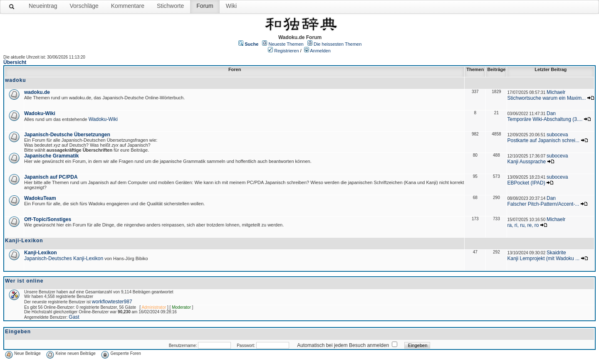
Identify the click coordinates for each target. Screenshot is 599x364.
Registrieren (286, 51)
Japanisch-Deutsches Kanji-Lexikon (64, 258)
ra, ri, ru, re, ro (523, 225)
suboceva (557, 135)
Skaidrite (556, 253)
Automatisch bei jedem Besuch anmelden (343, 345)
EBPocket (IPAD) (526, 183)
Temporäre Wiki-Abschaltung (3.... (545, 119)
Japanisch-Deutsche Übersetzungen (67, 135)
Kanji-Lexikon (41, 253)
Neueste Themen (286, 44)
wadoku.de (37, 92)
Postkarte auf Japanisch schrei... (543, 140)
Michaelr (556, 92)
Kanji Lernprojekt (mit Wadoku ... (543, 258)
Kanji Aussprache (526, 162)
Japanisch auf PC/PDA (51, 177)
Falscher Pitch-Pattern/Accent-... (543, 204)
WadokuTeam (40, 198)
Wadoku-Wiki (40, 113)
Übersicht (15, 62)
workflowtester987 (112, 302)
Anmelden (320, 51)
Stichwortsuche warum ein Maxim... (546, 98)
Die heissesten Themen (338, 44)
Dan (551, 113)
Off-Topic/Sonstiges (48, 219)
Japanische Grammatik (51, 156)
